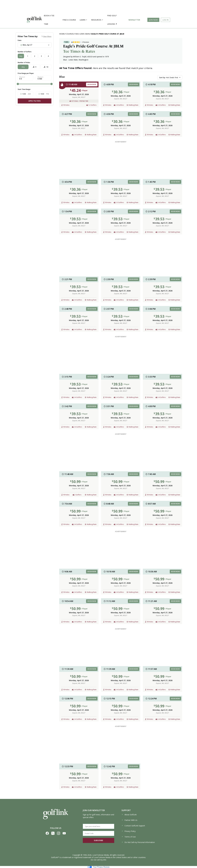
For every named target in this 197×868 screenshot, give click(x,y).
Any (21, 56)
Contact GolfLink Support (133, 826)
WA (77, 34)
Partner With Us (129, 820)
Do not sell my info (98, 860)
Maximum (40, 77)
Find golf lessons (112, 20)
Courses (70, 34)
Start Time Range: (24, 89)
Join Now (153, 20)
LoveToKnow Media (101, 855)
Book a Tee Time (49, 20)
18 (47, 67)
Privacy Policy (129, 831)
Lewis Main (85, 34)
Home (62, 34)
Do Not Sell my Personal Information (138, 842)
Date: (20, 40)
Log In (165, 20)
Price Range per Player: (26, 73)
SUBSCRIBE (98, 840)
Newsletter (134, 20)
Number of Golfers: (25, 52)
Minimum (22, 77)
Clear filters (47, 36)
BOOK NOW (92, 84)
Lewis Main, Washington (78, 60)
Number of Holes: (24, 62)
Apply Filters (34, 101)
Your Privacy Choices (99, 867)
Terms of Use (129, 837)
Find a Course (69, 20)
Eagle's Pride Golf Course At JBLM (108, 34)
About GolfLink (129, 815)
